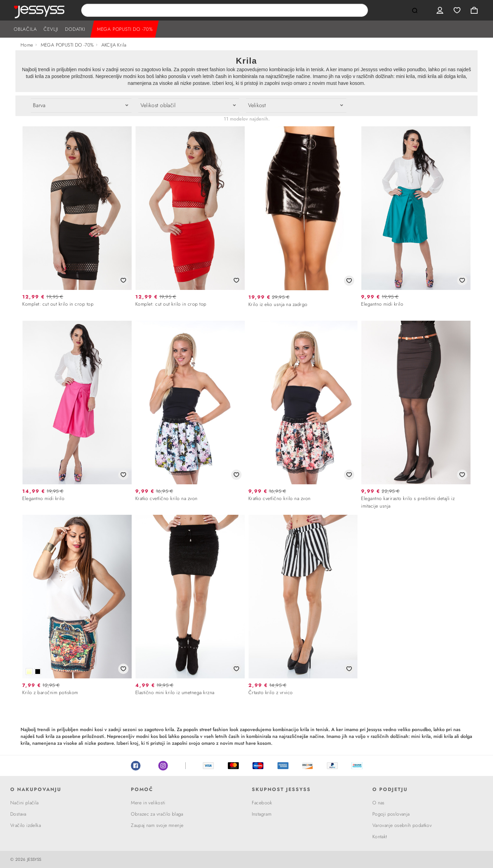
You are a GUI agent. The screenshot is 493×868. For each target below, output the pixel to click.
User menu (440, 10)
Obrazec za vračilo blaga (157, 814)
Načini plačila (24, 803)
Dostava (18, 814)
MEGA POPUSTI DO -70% (125, 29)
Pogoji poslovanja (391, 814)
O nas (379, 803)
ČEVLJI (51, 29)
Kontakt (380, 837)
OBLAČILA (25, 29)
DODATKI (75, 29)
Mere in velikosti (148, 803)
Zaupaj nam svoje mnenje (157, 825)
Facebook (136, 766)
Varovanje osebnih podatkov (402, 825)
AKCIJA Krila (114, 45)
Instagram (163, 766)
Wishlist (457, 10)
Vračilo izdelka (26, 825)
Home (27, 45)
